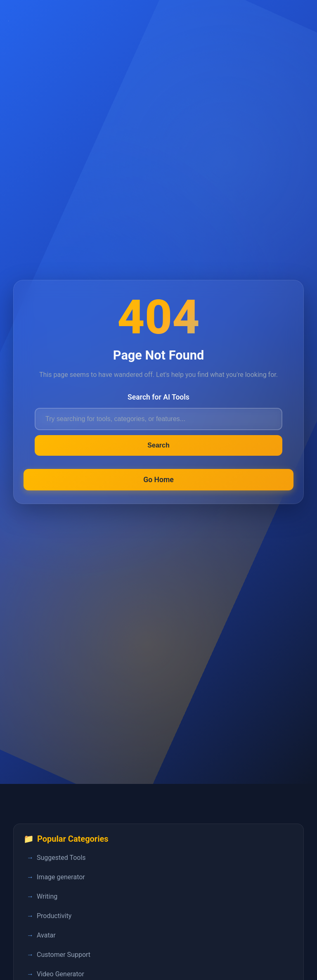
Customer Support (64, 955)
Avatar (46, 935)
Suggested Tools (61, 858)
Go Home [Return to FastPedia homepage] (158, 480)
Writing (47, 896)
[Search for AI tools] (158, 419)
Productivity (54, 916)
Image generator (61, 877)
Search (158, 445)
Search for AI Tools (158, 397)
